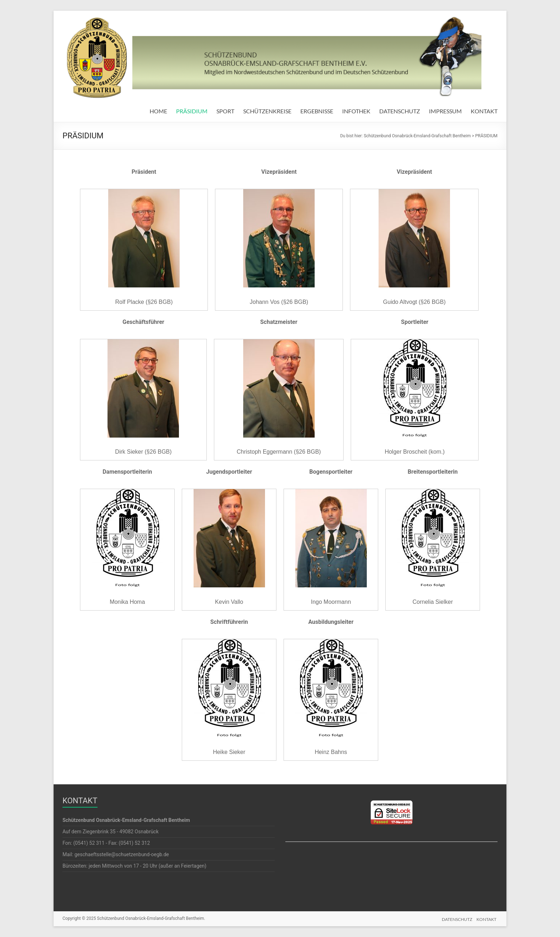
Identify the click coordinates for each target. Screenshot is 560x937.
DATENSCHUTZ (400, 111)
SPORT (225, 111)
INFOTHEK (356, 111)
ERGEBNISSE (317, 111)
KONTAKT (484, 111)
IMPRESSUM (445, 111)
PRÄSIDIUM (192, 111)
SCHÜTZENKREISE (267, 111)
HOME (158, 111)
